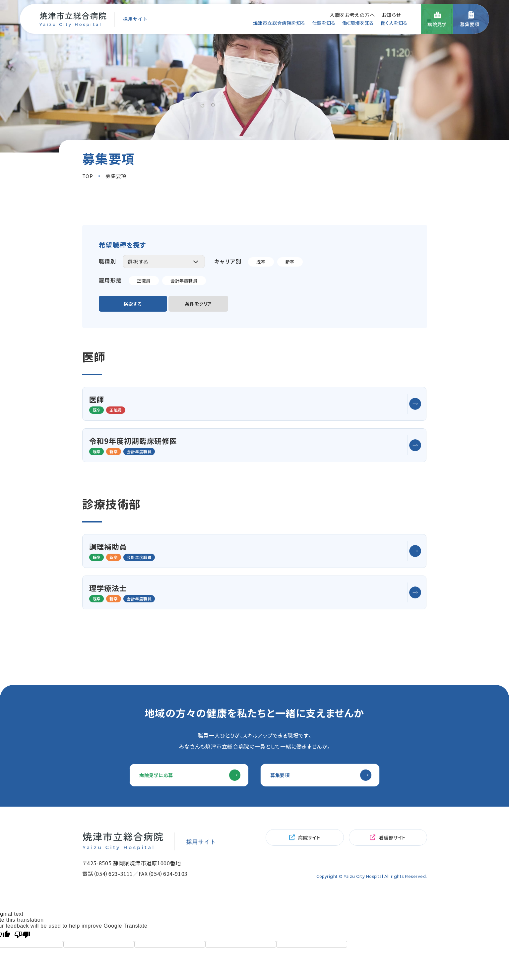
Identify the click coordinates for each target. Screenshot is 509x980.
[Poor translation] (22, 883)
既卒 (261, 262)
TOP (88, 176)
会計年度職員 (186, 280)
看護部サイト (392, 787)
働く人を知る (392, 23)
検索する (137, 305)
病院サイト (309, 787)
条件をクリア (211, 305)
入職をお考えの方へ (352, 14)
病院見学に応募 (164, 719)
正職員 (144, 280)
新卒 (291, 262)
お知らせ (391, 14)
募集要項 (287, 719)
